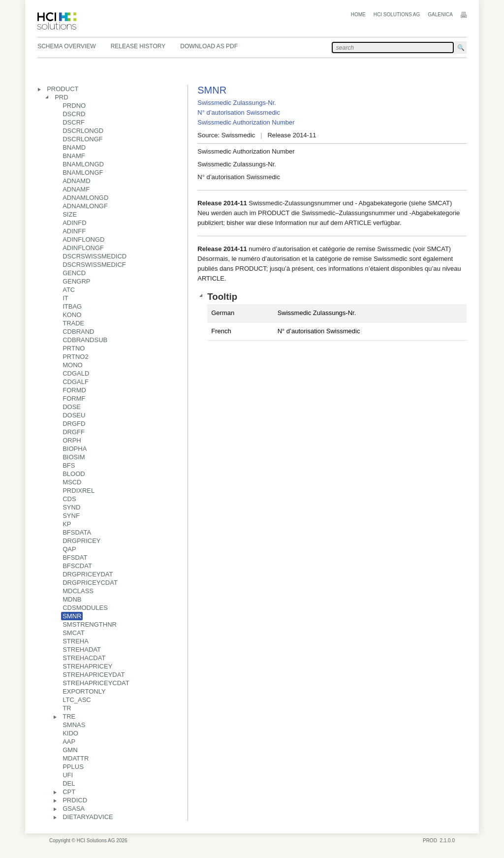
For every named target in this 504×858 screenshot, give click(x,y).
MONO (72, 365)
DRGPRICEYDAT (88, 574)
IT (65, 298)
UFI (68, 775)
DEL (69, 783)
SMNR (72, 616)
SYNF (71, 516)
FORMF (74, 398)
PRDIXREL (79, 491)
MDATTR (76, 758)
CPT (69, 792)
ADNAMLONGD (85, 198)
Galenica (440, 15)
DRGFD (74, 424)
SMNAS (74, 725)
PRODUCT (63, 89)
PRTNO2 (76, 357)
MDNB (72, 599)
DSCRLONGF (83, 139)
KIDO (70, 733)
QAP (69, 549)
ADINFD (74, 223)
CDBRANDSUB (85, 340)
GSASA (74, 809)
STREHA (76, 641)
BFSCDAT (77, 566)
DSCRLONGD (83, 131)
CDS (69, 499)
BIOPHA (75, 449)
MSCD (72, 482)
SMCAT (74, 633)
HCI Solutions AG (397, 15)
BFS (69, 465)
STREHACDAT (84, 658)
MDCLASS (78, 591)
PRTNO (74, 348)
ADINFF (74, 231)
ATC (69, 290)
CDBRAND (78, 332)
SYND (71, 507)
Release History (138, 46)
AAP (69, 742)
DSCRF (74, 122)
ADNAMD (76, 181)
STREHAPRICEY (87, 666)
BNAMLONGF (83, 173)
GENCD (74, 273)
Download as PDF (209, 46)
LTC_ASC (77, 700)
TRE (69, 716)
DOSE (72, 407)
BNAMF (74, 156)
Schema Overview (66, 46)
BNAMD (74, 147)
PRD (61, 97)
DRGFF (74, 432)
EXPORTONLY (84, 691)
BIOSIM (74, 457)
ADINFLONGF (83, 248)
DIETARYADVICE (88, 817)
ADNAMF (76, 189)
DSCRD (74, 114)
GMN (70, 750)
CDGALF (76, 382)
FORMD (74, 390)
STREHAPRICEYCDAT (96, 683)
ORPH (72, 440)
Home (358, 15)
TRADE (73, 323)
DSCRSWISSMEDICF (94, 265)
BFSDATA (77, 532)
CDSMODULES (85, 608)
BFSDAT (75, 557)
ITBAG (72, 306)
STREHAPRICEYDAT (94, 675)
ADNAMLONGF (85, 206)
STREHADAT (82, 650)
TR (67, 708)
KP (67, 524)
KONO (72, 315)
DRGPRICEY (81, 541)
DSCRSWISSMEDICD (94, 256)
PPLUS (73, 767)
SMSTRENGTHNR (90, 624)
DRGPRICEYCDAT (90, 583)
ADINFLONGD (83, 239)
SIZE (70, 214)
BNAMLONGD (83, 164)
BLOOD (74, 474)
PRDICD (75, 800)
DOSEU (74, 415)
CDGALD (76, 373)
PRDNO (74, 106)
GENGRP (76, 281)
